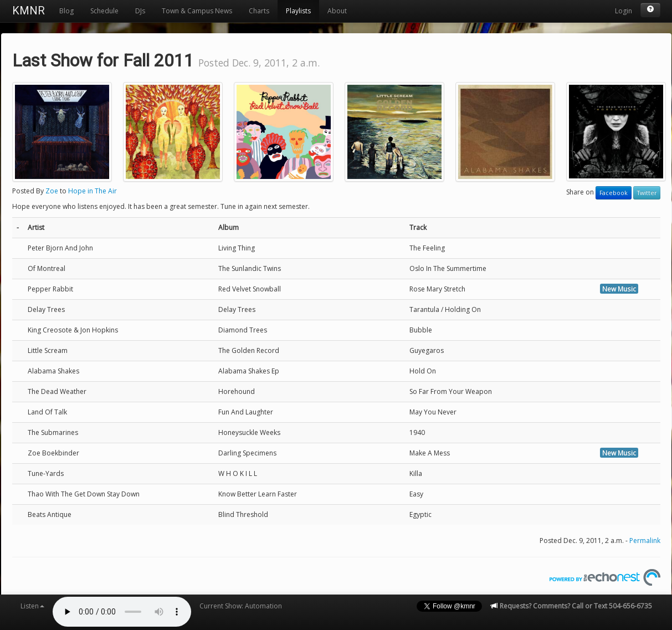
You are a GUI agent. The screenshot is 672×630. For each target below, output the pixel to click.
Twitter (647, 193)
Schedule (104, 11)
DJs (140, 11)
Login (624, 11)
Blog (66, 11)
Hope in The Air (93, 191)
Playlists (298, 11)
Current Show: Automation (241, 606)
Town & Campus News (197, 11)
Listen (32, 606)
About (337, 11)
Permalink (645, 541)
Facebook (614, 193)
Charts (259, 11)
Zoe (52, 191)
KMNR (29, 11)
